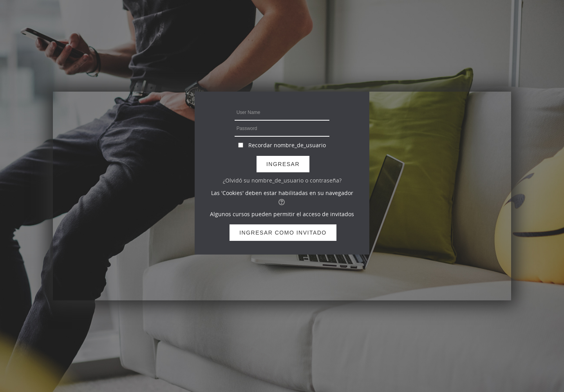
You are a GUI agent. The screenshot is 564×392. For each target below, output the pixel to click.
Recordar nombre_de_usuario (287, 145)
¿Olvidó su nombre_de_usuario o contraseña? (282, 180)
